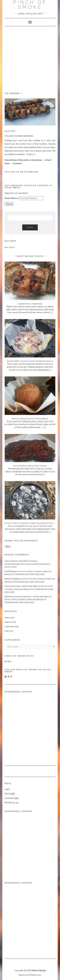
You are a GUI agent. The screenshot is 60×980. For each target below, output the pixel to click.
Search (30, 227)
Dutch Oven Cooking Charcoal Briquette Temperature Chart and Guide (29, 589)
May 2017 (9, 631)
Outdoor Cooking (30, 160)
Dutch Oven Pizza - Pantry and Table (21, 586)
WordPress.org (12, 803)
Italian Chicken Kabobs (19, 136)
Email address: (12, 198)
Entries (10, 794)
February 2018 (12, 627)
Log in (7, 789)
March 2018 (10, 622)
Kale (20, 975)
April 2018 (9, 618)
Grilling (20, 160)
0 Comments (17, 163)
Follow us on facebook (21, 172)
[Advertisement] (30, 58)
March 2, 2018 (10, 131)
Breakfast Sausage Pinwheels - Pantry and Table (27, 597)
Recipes (39, 160)
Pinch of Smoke (39, 970)
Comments (12, 798)
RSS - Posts (10, 247)
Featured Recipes (11, 160)
